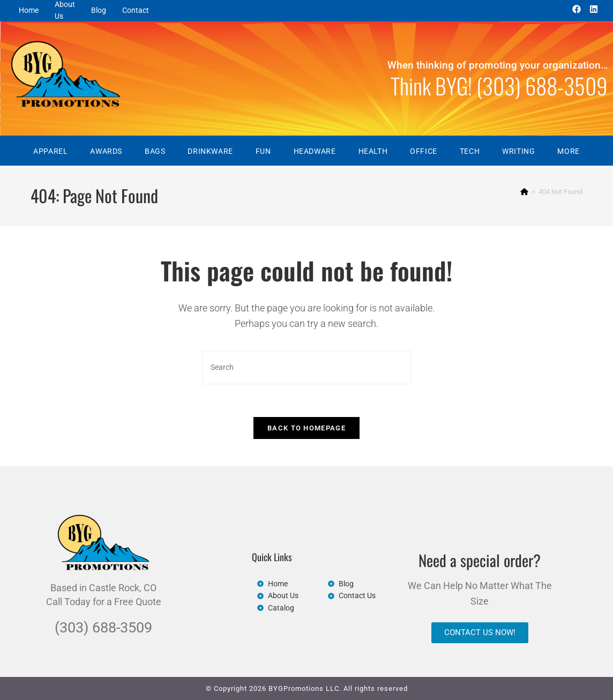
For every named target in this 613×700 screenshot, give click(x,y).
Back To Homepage (306, 428)
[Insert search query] (306, 367)
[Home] (524, 192)
